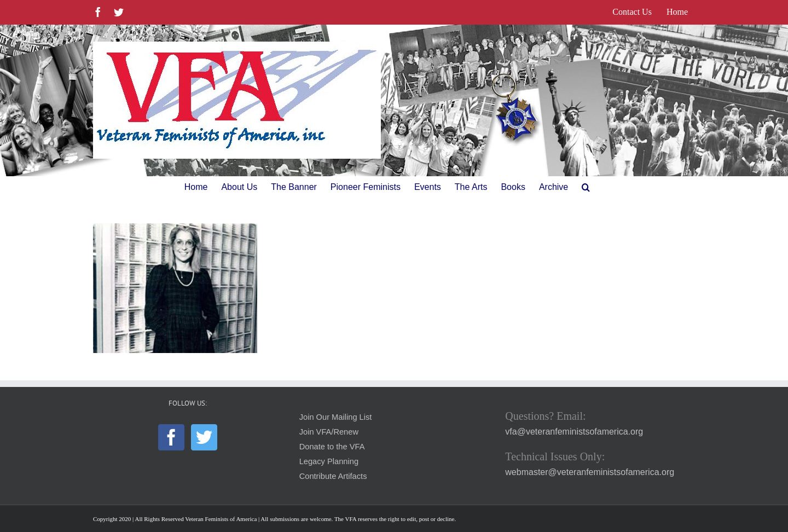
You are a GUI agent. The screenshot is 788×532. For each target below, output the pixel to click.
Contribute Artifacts (333, 476)
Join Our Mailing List (336, 417)
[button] (586, 187)
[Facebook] (171, 437)
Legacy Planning (329, 461)
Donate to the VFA (332, 447)
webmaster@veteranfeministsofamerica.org (590, 472)
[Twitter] (204, 437)
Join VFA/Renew (329, 432)
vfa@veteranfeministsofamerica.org (574, 432)
